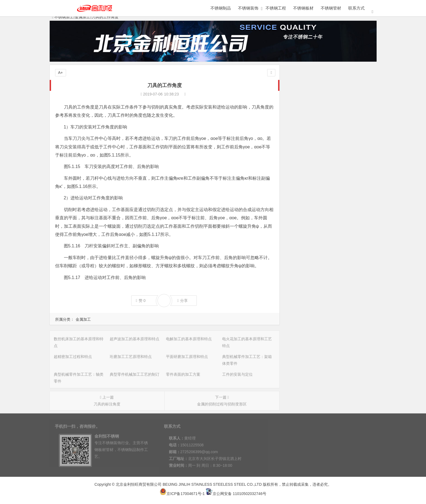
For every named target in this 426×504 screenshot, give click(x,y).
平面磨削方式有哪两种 (308, 190)
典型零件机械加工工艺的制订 (314, 152)
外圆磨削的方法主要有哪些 (312, 205)
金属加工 (83, 319)
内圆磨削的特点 (302, 198)
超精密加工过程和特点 (308, 114)
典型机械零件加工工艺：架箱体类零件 (321, 137)
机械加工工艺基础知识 (308, 175)
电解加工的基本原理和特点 (312, 98)
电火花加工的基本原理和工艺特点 (317, 106)
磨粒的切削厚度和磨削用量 (312, 221)
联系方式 (356, 8)
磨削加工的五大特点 (306, 213)
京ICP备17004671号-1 (182, 494)
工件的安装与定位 (304, 167)
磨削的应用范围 (302, 182)
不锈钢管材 (331, 8)
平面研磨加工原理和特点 (310, 129)
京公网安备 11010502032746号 (236, 494)
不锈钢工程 (276, 8)
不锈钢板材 (303, 8)
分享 (183, 301)
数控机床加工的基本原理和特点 (315, 83)
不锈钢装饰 (248, 8)
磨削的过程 (298, 228)
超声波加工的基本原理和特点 (314, 91)
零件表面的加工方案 (306, 160)
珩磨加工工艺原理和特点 (310, 121)
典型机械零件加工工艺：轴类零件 (317, 144)
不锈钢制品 (221, 8)
